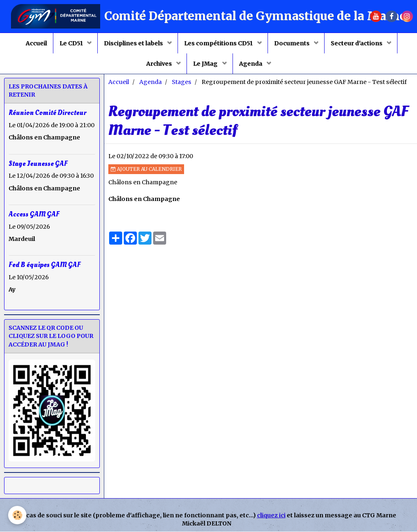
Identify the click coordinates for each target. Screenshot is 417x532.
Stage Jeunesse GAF (38, 164)
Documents (292, 43)
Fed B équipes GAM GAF (45, 265)
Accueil (36, 43)
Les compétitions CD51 (219, 43)
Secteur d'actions (357, 43)
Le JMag (206, 64)
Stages (182, 82)
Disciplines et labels (134, 43)
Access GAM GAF (34, 214)
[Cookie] (17, 515)
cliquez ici (271, 516)
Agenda (251, 64)
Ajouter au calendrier (146, 169)
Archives (160, 64)
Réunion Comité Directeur (47, 113)
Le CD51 (72, 43)
